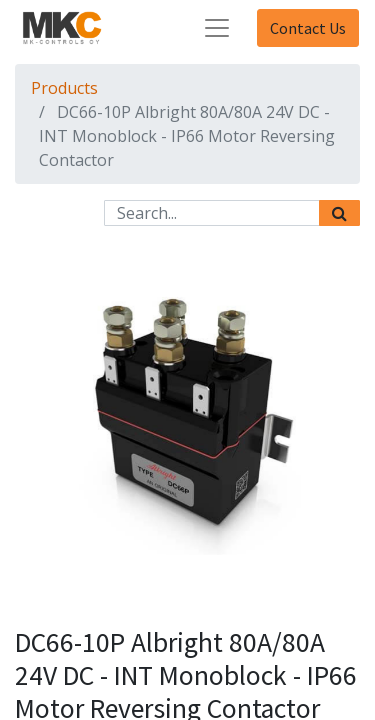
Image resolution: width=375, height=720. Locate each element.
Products (64, 88)
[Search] (339, 213)
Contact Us (308, 28)
